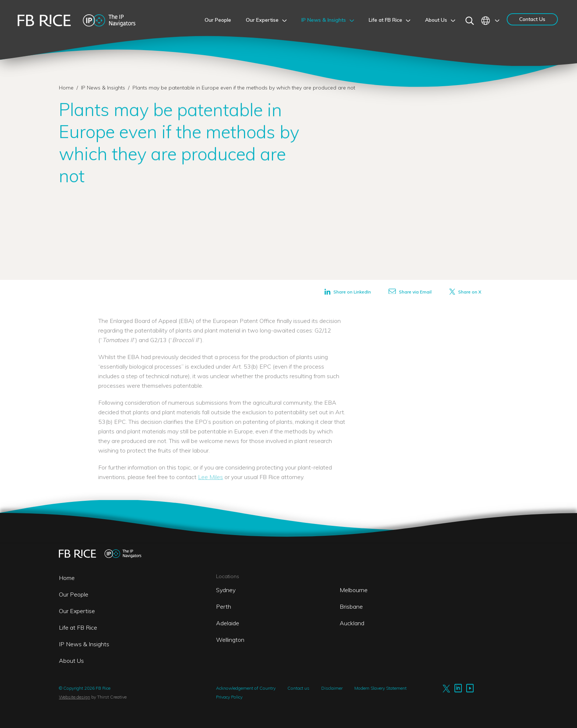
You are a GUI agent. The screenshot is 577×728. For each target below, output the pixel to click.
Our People (74, 594)
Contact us (298, 688)
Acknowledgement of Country (246, 688)
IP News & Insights (104, 88)
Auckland (352, 623)
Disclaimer (332, 688)
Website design (75, 697)
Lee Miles (210, 477)
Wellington (230, 640)
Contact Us (532, 19)
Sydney (226, 590)
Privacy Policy (229, 697)
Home (66, 88)
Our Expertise (77, 611)
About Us (71, 661)
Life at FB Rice (78, 627)
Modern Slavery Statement (380, 688)
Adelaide (228, 623)
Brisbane (351, 606)
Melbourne (354, 590)
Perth (224, 606)
